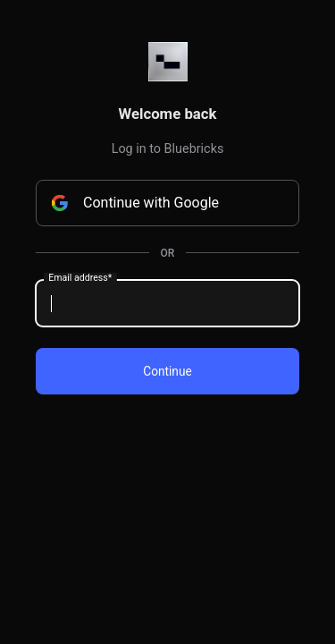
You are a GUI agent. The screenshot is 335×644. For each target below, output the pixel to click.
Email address (80, 278)
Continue (167, 371)
